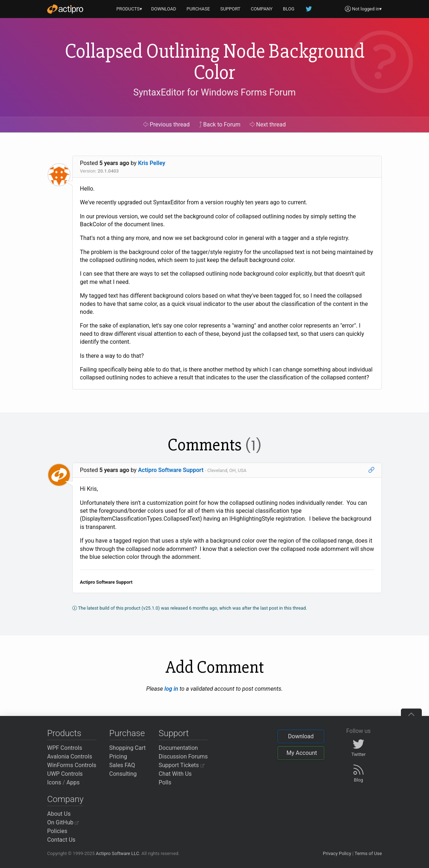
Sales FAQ (122, 765)
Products (64, 733)
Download (301, 736)
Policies (57, 831)
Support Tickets (182, 765)
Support (174, 733)
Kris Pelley (152, 163)
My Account (302, 753)
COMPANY (262, 9)
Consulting (123, 774)
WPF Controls (65, 748)
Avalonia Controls (70, 756)
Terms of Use (368, 853)
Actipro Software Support (171, 470)
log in (171, 689)
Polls (165, 782)
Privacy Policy (337, 853)
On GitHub (63, 822)
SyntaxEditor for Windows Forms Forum (214, 92)
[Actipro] (65, 9)
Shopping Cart (128, 748)
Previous (166, 124)
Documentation (178, 748)
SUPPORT (230, 9)
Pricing (118, 756)
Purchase (127, 733)
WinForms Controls (72, 765)
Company (65, 799)
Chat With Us (175, 774)
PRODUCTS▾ (129, 9)
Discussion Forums (183, 756)
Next (268, 124)
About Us (59, 814)
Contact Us (61, 840)
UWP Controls (65, 774)
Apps (73, 782)
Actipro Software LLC (117, 853)
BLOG (289, 9)
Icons (54, 782)
